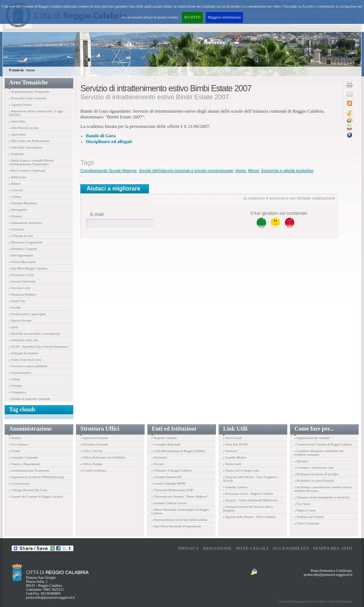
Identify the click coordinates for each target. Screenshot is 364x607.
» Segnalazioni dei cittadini (312, 438)
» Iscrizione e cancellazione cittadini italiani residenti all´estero (323, 489)
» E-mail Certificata (93, 470)
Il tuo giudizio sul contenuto (279, 213)
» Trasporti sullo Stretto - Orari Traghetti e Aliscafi (250, 479)
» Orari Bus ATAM (235, 444)
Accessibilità (291, 548)
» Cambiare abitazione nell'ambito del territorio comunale (319, 453)
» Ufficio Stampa (91, 464)
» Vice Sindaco (18, 444)
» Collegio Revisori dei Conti (28, 490)
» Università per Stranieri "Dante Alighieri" (180, 497)
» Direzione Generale (94, 444)
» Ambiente (16, 154)
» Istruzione (16, 229)
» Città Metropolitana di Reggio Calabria (178, 451)
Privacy (188, 548)
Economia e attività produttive (287, 171)
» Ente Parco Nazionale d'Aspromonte (176, 526)
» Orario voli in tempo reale (241, 470)
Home (30, 70)
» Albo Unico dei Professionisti (29, 141)
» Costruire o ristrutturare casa (314, 468)
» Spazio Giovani (20, 321)
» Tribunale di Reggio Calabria (172, 470)
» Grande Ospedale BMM (168, 483)
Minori (254, 171)
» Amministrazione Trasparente (29, 92)
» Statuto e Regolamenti (24, 464)
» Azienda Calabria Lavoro (169, 503)
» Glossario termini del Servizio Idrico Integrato (248, 508)
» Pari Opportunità (21, 255)
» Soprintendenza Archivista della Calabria (179, 520)
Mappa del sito (333, 548)
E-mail (97, 214)
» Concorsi (16, 190)
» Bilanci (15, 184)
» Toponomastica (20, 373)
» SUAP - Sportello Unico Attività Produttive (38, 347)
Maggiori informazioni (224, 17)
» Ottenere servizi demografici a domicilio (322, 497)
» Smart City (17, 301)
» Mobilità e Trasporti (23, 249)
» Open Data (17, 121)
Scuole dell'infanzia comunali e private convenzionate (186, 171)
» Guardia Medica (235, 457)
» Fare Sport (302, 504)
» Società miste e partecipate (27, 314)
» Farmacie (230, 451)
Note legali (252, 548)
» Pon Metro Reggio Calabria (28, 268)
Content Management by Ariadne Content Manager (315, 601)
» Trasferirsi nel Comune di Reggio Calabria (323, 444)
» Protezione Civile (21, 275)
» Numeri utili (232, 464)
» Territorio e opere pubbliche (28, 366)
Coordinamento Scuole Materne (108, 171)
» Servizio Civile (20, 288)
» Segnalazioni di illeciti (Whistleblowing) (36, 477)
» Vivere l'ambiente (307, 523)
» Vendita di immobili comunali (29, 399)
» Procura (158, 464)
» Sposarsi (301, 461)
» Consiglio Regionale (166, 444)
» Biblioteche (17, 177)
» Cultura (15, 197)
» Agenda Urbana (20, 105)
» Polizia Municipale (22, 262)
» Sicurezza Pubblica (22, 294)
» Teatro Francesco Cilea (25, 360)
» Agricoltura (17, 134)
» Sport (13, 327)
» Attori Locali (232, 438)
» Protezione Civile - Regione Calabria (248, 494)
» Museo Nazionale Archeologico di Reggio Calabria (180, 511)
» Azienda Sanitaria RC (167, 477)
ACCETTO (192, 17)
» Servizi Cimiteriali (22, 281)
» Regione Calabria (164, 438)
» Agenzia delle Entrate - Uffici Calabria (249, 517)
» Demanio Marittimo (23, 203)
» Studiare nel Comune (309, 517)
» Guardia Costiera (235, 487)
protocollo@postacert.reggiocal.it (50, 597)
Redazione (217, 548)
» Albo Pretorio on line (24, 128)
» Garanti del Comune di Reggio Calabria (36, 497)
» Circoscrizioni (19, 483)
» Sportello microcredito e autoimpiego (34, 334)
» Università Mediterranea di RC (173, 490)
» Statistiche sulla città (23, 340)
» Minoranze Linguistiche (26, 242)
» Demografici (18, 210)
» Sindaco (15, 438)
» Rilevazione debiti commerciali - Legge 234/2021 (36, 113)
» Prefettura (159, 457)
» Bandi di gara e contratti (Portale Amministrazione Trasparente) (31, 162)
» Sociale (15, 307)
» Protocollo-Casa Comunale (28, 98)
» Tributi (14, 379)
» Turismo (15, 386)
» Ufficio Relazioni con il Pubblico (103, 457)
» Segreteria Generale (94, 438)
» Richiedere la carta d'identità (314, 481)
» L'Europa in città (21, 236)
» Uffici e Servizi (91, 451)
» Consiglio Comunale (23, 457)
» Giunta (14, 451)
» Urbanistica (17, 392)
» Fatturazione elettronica (25, 223)
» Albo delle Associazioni (25, 147)
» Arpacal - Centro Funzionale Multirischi (250, 500)
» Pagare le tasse (305, 510)
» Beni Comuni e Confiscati (27, 171)
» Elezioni (15, 216)
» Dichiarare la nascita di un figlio (316, 474)
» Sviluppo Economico (24, 353)
